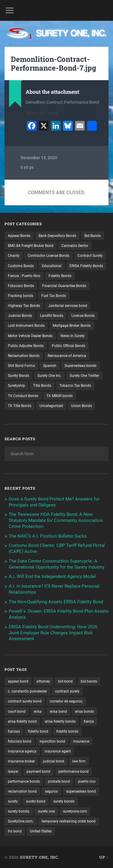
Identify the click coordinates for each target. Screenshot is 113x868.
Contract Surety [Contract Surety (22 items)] (90, 256)
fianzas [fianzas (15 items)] (14, 731)
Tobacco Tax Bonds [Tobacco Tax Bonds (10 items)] (75, 386)
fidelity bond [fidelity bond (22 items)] (38, 731)
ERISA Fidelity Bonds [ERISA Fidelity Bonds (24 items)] (86, 266)
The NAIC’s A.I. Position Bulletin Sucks (48, 536)
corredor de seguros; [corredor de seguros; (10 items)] (66, 701)
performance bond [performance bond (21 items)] (74, 772)
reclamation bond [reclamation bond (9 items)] (22, 791)
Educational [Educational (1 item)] (52, 266)
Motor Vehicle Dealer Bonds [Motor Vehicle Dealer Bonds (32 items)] (30, 336)
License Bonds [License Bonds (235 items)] (83, 316)
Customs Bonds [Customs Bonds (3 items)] (21, 266)
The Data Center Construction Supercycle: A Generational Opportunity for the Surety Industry (56, 564)
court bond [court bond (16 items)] (17, 712)
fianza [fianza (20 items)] (89, 721)
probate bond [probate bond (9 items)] (59, 781)
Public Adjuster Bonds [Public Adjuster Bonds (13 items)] (26, 346)
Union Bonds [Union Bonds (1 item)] (82, 406)
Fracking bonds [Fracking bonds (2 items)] (20, 296)
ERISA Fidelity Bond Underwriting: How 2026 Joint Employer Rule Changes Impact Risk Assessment (53, 633)
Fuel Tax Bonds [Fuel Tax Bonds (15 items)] (54, 296)
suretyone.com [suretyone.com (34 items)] (75, 811)
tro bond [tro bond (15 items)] (15, 831)
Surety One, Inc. (39, 857)
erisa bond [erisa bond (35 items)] (58, 712)
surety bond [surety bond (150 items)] (36, 801)
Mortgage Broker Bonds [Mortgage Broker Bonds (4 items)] (72, 326)
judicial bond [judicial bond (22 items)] (54, 761)
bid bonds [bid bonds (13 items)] (89, 681)
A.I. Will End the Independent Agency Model (52, 576)
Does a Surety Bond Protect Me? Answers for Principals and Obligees (54, 502)
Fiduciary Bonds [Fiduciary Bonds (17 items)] (21, 286)
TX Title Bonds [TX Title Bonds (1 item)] (20, 406)
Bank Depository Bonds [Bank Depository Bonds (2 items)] (57, 236)
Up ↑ (104, 857)
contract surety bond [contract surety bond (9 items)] (25, 701)
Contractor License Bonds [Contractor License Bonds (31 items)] (49, 256)
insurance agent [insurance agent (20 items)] (58, 751)
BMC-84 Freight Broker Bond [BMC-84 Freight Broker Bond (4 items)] (31, 246)
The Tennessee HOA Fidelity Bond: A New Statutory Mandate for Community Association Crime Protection (56, 520)
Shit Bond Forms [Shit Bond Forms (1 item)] (21, 366)
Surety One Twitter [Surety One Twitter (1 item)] (84, 376)
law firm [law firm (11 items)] (79, 761)
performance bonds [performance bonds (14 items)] (24, 781)
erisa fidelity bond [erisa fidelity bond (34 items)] (22, 721)
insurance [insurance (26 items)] (81, 741)
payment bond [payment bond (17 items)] (38, 772)
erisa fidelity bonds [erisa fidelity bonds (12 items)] (60, 721)
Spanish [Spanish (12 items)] (50, 366)
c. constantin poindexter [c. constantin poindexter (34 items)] (27, 691)
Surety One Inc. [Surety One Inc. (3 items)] (49, 376)
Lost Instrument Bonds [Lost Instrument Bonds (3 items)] (26, 326)
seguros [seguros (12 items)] (51, 791)
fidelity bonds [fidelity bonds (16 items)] (67, 731)
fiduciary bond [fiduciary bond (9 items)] (20, 741)
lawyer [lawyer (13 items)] (13, 772)
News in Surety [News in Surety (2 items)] (73, 336)
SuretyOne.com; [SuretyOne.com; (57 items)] (21, 821)
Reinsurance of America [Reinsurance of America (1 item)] (67, 356)
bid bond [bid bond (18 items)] (65, 681)
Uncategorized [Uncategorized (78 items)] (51, 406)
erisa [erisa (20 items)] (38, 712)
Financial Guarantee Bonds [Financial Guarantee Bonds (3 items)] (64, 286)
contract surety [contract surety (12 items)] (67, 691)
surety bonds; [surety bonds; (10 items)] (19, 811)
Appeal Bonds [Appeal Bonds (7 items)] (19, 236)
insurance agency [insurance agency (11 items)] (22, 751)
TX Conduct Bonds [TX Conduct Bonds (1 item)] (23, 396)
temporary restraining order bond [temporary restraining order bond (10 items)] (69, 821)
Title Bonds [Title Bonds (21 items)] (42, 386)
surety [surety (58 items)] (13, 801)
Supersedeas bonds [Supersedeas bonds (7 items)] (80, 366)
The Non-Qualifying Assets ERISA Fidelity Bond (56, 602)
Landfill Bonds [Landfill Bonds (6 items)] (52, 316)
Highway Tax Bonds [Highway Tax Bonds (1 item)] (24, 306)
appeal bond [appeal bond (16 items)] (18, 681)
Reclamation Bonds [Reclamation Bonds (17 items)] (24, 356)
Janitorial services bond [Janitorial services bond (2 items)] (68, 306)
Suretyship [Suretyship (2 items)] (16, 386)
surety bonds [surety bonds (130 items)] (64, 801)
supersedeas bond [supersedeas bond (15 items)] (81, 791)
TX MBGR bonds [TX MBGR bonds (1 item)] (60, 396)
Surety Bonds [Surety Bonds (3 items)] (19, 376)
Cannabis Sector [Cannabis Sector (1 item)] (75, 246)
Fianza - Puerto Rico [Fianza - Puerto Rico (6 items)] (24, 276)
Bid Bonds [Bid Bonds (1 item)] (93, 236)
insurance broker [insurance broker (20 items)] (21, 761)
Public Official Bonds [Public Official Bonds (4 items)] (69, 346)
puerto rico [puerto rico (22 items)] (87, 781)
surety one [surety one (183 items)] (46, 811)
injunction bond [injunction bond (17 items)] (52, 741)
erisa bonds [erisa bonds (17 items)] (85, 712)
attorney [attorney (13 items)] (43, 681)
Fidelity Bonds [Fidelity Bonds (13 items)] (60, 276)
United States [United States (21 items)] (41, 831)
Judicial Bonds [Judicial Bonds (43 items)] (20, 316)
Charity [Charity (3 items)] (14, 256)
